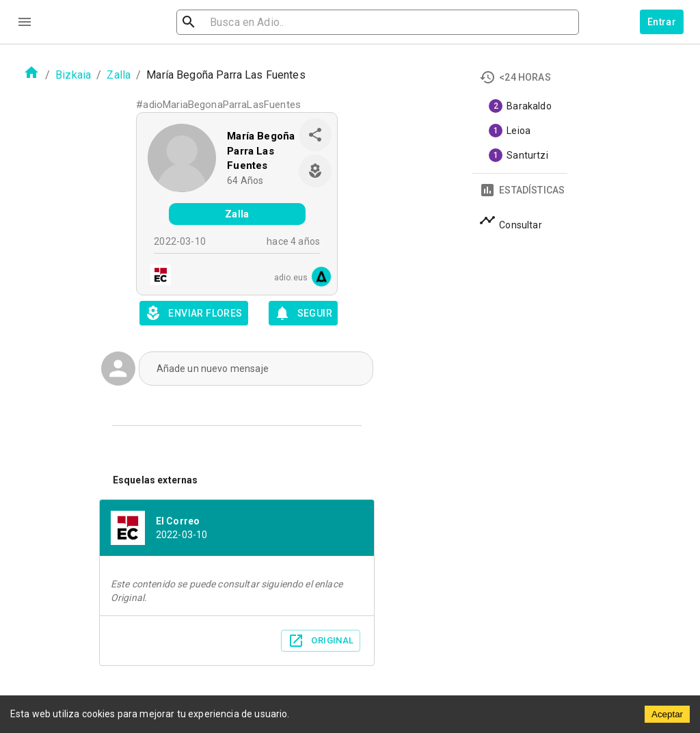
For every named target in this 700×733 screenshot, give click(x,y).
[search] (256, 22)
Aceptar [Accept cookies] (667, 714)
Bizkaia (73, 75)
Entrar (662, 22)
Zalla (119, 75)
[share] (315, 135)
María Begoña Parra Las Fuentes (261, 151)
